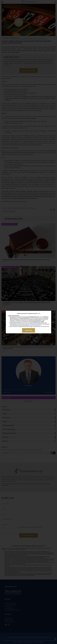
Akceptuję (29, 330)
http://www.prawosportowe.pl (34, 325)
